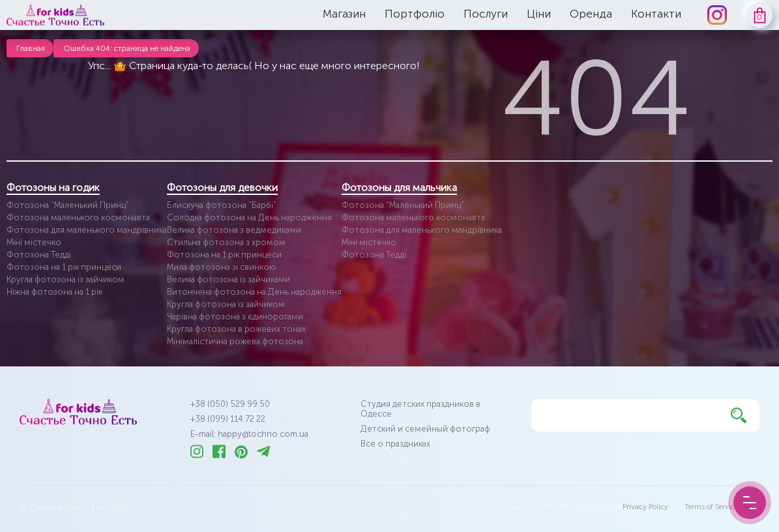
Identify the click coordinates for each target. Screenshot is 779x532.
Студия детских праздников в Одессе (420, 409)
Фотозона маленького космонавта (78, 217)
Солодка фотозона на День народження (249, 217)
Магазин (344, 14)
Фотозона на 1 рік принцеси (64, 267)
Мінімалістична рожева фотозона (235, 341)
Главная (31, 48)
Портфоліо (415, 14)
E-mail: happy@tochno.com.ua (249, 434)
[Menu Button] (750, 503)
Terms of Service (711, 507)
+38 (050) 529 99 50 (230, 404)
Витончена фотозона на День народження (254, 292)
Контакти (656, 14)
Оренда (591, 14)
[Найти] (739, 415)
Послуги (486, 14)
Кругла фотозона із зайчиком (66, 279)
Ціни (539, 14)
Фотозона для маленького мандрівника (87, 230)
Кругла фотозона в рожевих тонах (236, 329)
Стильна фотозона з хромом (226, 242)
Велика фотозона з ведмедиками (234, 230)
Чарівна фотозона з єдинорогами (235, 317)
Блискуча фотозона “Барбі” (222, 205)
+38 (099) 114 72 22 (228, 419)
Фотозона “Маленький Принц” (68, 205)
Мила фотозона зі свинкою (222, 267)
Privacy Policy (645, 507)
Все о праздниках (395, 444)
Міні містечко (34, 242)
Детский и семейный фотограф (425, 429)
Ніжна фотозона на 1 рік (54, 292)
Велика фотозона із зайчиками (228, 279)
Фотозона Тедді (39, 255)
